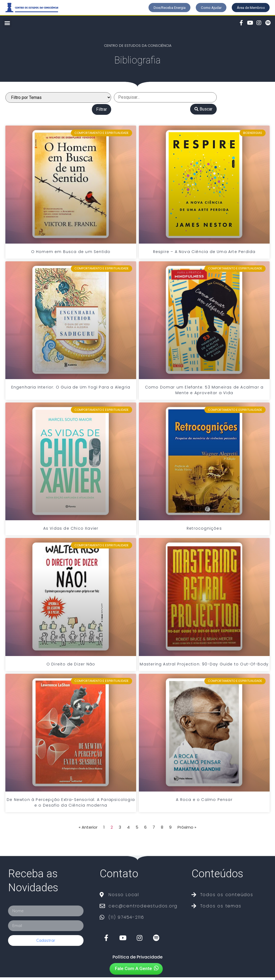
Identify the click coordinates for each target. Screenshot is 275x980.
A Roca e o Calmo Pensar (204, 802)
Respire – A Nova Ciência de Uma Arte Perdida (204, 254)
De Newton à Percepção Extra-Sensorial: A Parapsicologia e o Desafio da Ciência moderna (71, 805)
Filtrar (102, 112)
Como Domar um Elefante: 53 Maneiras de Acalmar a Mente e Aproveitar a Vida (204, 392)
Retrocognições (204, 531)
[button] (154, 8)
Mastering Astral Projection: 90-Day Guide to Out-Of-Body (204, 667)
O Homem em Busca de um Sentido (71, 254)
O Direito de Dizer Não (71, 667)
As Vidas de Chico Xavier (71, 531)
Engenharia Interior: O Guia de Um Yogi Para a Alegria (71, 390)
